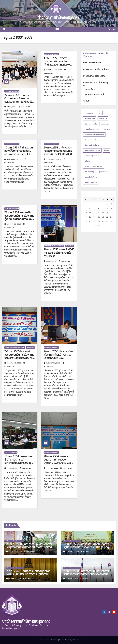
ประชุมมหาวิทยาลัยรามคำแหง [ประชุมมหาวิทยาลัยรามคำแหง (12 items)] (94, 135)
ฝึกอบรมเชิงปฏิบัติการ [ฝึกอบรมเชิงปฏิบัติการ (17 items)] (92, 145)
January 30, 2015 (14, 224)
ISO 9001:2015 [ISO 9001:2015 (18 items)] (90, 119)
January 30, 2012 (53, 363)
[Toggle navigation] (57, 29)
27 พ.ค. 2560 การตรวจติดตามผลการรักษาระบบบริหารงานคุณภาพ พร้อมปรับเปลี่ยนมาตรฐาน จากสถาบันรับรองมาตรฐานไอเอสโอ (19, 102)
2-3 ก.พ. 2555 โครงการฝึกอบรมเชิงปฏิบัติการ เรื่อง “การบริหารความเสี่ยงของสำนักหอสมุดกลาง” (19, 356)
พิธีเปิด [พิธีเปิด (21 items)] (106, 150)
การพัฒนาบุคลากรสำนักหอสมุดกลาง (54, 246)
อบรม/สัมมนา (70, 246)
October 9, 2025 (15, 579)
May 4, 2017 (12, 107)
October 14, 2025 (72, 551)
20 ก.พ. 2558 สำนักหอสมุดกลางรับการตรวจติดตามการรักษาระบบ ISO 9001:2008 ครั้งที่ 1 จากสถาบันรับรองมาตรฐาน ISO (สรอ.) (58, 154)
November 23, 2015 (54, 70)
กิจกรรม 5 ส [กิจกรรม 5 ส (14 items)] (103, 119)
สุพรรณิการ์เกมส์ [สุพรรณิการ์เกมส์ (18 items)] (104, 172)
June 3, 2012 (51, 261)
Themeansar (77, 640)
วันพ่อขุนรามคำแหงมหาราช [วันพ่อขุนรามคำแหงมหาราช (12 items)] (94, 166)
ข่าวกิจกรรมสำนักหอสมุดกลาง (59, 17)
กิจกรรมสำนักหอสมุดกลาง (12, 91)
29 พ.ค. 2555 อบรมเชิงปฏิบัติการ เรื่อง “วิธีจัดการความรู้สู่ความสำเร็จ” (59, 253)
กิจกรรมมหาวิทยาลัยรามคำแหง (96, 69)
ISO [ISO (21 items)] (100, 113)
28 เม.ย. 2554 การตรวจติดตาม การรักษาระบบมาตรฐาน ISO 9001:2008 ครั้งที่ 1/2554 (57, 461)
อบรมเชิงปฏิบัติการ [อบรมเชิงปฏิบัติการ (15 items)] (91, 177)
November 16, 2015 (15, 159)
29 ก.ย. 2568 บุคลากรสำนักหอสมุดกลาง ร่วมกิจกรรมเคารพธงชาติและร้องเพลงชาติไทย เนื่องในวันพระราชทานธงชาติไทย (87, 574)
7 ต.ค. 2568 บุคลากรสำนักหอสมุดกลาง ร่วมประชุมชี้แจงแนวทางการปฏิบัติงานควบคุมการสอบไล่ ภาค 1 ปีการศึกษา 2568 (29, 574)
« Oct (97, 226)
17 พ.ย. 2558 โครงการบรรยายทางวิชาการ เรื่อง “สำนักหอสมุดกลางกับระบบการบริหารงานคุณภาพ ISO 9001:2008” (57, 65)
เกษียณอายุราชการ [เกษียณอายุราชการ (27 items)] (91, 182)
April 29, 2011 (52, 468)
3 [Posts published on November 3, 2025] (86, 208)
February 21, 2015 (54, 159)
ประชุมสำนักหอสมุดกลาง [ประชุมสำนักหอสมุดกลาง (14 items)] (93, 140)
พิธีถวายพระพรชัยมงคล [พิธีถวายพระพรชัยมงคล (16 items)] (92, 150)
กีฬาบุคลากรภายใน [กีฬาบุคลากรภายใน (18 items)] (91, 124)
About (86, 101)
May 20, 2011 (12, 468)
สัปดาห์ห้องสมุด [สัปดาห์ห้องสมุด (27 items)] (90, 172)
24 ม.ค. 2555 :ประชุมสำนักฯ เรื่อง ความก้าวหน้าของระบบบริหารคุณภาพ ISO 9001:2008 (58, 356)
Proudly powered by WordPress (48, 640)
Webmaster (24, 107)
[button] (109, 29)
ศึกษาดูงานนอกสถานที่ (94, 94)
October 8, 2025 (72, 579)
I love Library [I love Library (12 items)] (89, 113)
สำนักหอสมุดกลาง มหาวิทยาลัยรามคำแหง (96, 55)
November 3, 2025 (16, 551)
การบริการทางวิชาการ (11, 453)
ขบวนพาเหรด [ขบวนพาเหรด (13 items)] (105, 124)
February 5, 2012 (14, 363)
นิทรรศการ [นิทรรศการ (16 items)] (107, 129)
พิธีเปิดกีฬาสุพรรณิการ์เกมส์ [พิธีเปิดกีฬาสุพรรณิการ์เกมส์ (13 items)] (94, 156)
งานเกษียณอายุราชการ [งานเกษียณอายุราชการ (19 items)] (92, 129)
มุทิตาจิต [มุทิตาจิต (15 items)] (88, 161)
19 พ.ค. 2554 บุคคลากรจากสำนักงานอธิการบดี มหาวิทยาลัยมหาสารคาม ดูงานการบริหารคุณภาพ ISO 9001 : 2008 (19, 463)
